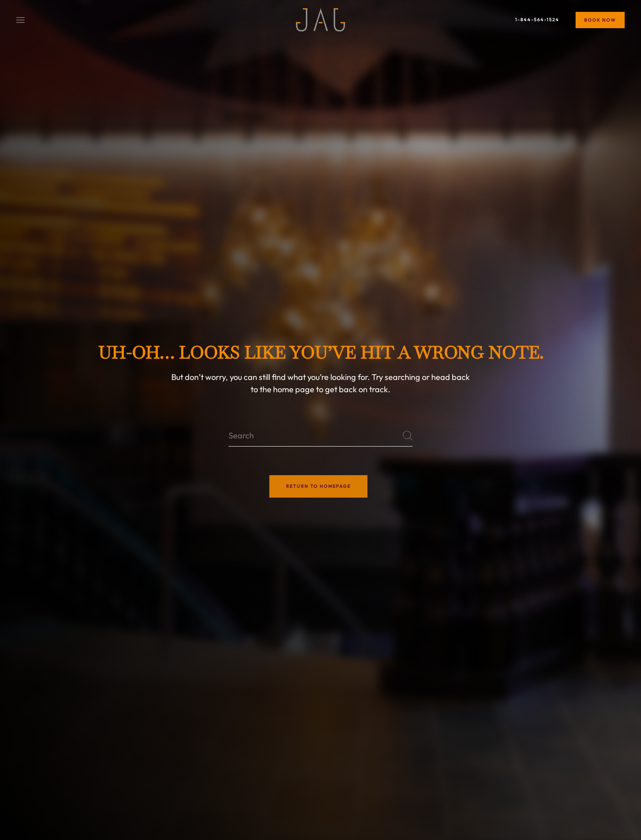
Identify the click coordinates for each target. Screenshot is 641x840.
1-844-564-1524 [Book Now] (537, 20)
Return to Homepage (313, 486)
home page (294, 389)
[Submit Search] (408, 435)
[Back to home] (320, 20)
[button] (20, 19)
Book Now (600, 20)
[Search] (320, 435)
